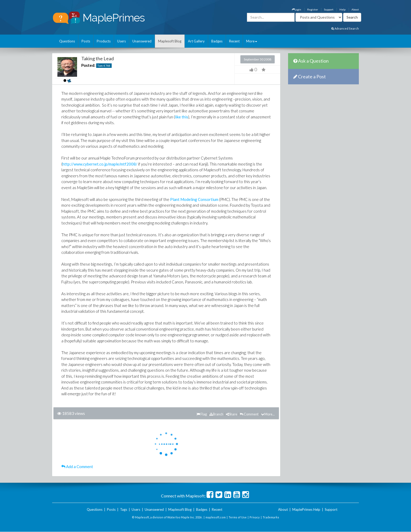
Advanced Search (345, 28)
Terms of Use (238, 517)
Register (313, 9)
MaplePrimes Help (306, 509)
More (252, 41)
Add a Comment (77, 467)
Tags (124, 509)
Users (121, 41)
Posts (86, 41)
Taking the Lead (98, 58)
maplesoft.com (216, 517)
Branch (216, 414)
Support (329, 9)
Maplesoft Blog (170, 41)
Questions (67, 41)
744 (108, 66)
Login (297, 9)
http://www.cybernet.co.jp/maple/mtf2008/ (100, 164)
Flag (202, 414)
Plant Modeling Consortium (194, 199)
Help (342, 9)
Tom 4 (101, 66)
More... (268, 414)
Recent (234, 41)
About (355, 9)
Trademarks (271, 517)
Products (104, 41)
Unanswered (142, 41)
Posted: (88, 65)
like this (182, 117)
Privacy (255, 517)
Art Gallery (196, 41)
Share (232, 414)
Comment (249, 414)
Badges (217, 41)
